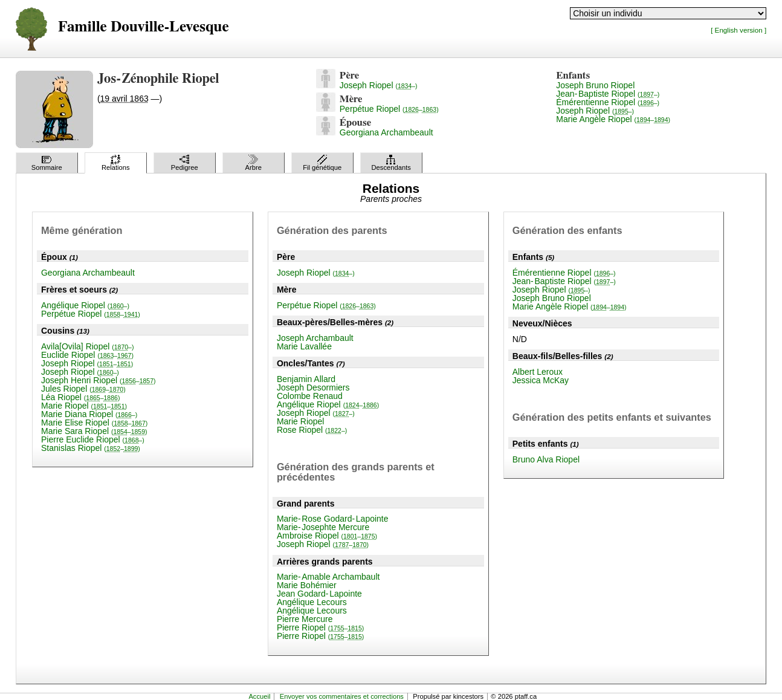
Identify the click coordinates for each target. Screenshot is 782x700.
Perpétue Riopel (389, 109)
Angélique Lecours (312, 602)
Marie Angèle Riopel (613, 119)
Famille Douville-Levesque (144, 27)
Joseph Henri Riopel (99, 380)
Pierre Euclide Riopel (93, 439)
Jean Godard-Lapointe (319, 594)
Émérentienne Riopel (608, 102)
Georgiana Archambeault (386, 132)
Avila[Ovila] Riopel (87, 346)
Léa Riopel (80, 397)
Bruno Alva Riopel (546, 459)
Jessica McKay (541, 380)
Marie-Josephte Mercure (323, 527)
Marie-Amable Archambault (328, 577)
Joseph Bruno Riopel (595, 85)
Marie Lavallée (304, 346)
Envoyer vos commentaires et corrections (342, 696)
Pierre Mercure (305, 619)
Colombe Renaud (310, 396)
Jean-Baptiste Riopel (608, 94)
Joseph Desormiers (313, 387)
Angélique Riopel (85, 305)
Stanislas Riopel (91, 448)
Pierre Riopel (320, 627)
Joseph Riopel (379, 85)
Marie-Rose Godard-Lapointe (333, 519)
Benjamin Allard (306, 379)
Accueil (259, 696)
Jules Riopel (83, 389)
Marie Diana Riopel (89, 414)
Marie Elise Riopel (94, 423)
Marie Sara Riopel (94, 431)
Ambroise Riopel (327, 536)
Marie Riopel (84, 406)
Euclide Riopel (87, 355)
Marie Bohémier (307, 585)
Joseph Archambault (315, 338)
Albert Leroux (538, 372)
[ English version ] (738, 30)
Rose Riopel (312, 430)
